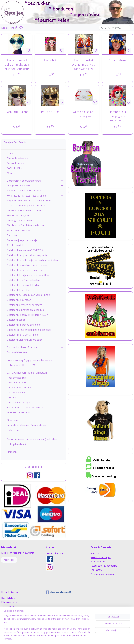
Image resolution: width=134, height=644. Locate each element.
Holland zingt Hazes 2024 (21, 365)
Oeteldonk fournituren (20, 290)
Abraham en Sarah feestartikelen (25, 225)
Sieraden (35, 452)
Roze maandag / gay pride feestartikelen (29, 360)
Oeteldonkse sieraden (35, 300)
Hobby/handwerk (35, 444)
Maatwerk (12, 173)
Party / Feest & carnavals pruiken (25, 407)
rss (86, 639)
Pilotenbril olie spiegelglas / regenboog (117, 116)
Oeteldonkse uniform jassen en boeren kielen (32, 260)
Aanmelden (9, 560)
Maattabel (96, 553)
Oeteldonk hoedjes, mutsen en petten (28, 275)
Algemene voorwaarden (102, 574)
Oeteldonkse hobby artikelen (23, 335)
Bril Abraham (117, 60)
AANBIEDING (14, 168)
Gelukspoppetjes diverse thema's (25, 210)
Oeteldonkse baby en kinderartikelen (27, 315)
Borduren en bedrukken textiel (35, 181)
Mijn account (10, 28)
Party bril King (50, 112)
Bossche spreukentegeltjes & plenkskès (29, 330)
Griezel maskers (18, 393)
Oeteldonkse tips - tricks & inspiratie (27, 255)
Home (35, 153)
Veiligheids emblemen (35, 186)
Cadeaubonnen (15, 163)
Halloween (13, 430)
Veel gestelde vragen (101, 557)
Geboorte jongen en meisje (22, 240)
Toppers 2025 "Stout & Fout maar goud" (29, 201)
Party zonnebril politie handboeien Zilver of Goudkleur (17, 64)
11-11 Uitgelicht (16, 245)
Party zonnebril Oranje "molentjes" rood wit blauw (84, 64)
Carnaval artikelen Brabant (35, 347)
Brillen (13, 397)
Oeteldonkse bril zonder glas (84, 114)
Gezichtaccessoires (35, 383)
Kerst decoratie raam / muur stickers (27, 425)
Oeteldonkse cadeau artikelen (23, 325)
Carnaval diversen (17, 352)
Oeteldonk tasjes (16, 320)
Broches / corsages (20, 403)
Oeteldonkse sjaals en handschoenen (28, 265)
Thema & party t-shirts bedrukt (24, 191)
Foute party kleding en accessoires (26, 206)
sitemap (79, 639)
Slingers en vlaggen (18, 215)
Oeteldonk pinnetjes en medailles (25, 310)
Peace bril (50, 60)
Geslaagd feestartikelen (20, 220)
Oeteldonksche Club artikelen (35, 280)
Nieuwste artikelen (17, 158)
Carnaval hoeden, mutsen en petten (27, 373)
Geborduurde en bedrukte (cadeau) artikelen (32, 439)
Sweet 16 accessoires (18, 230)
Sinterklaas (13, 420)
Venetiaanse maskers (21, 388)
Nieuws (5, 610)
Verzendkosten (98, 562)
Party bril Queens (17, 112)
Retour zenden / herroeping (104, 566)
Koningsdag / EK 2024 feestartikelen (35, 196)
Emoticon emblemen (18, 412)
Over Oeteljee (8, 598)
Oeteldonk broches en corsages (24, 305)
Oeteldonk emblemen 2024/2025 (35, 250)
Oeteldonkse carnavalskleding (24, 285)
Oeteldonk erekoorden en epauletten (28, 270)
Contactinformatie (55, 553)
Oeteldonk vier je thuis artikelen (25, 340)
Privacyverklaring (9, 602)
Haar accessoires (16, 378)
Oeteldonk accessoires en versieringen (28, 295)
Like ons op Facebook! (58, 592)
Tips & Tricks (8, 606)
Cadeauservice (98, 570)
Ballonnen (35, 235)
